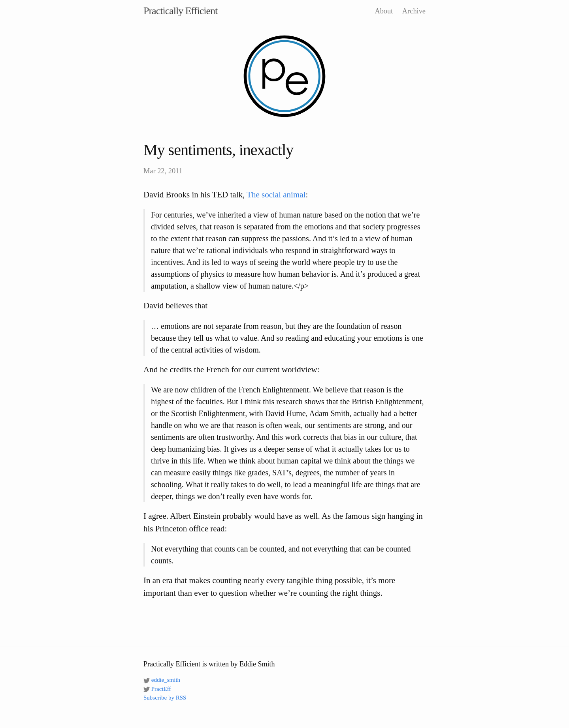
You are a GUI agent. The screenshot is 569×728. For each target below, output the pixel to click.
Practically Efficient (180, 11)
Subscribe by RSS (165, 698)
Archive (414, 11)
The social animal (276, 195)
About (384, 11)
